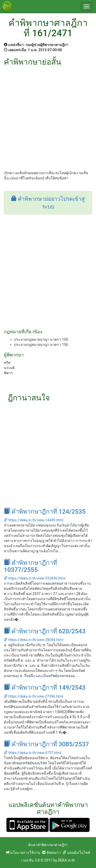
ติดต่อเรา (51, 853)
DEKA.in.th (66, 860)
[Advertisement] (48, 117)
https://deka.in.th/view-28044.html (34, 640)
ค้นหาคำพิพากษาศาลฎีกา (48, 845)
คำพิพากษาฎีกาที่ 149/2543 (45, 688)
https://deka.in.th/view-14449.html (34, 520)
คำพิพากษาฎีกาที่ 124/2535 (45, 512)
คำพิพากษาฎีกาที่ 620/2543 (45, 631)
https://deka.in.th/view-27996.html (34, 696)
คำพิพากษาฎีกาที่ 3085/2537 (46, 744)
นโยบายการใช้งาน (23, 853)
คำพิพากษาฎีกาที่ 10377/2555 (30, 566)
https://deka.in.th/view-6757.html (33, 753)
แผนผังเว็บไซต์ (76, 853)
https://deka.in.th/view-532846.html (35, 578)
